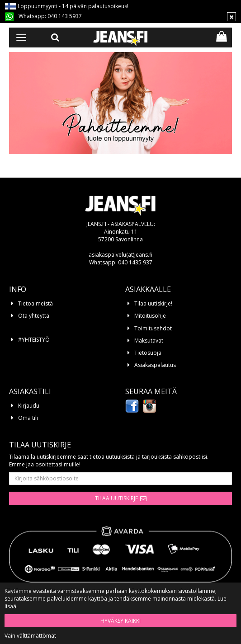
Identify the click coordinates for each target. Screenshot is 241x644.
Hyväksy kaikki (120, 621)
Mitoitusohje (150, 316)
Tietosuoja (148, 353)
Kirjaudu (29, 406)
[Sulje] (232, 17)
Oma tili (28, 418)
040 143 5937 (65, 16)
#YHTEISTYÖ (34, 340)
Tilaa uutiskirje (116, 498)
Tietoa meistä (35, 303)
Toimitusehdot (153, 328)
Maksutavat (149, 341)
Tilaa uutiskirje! (153, 303)
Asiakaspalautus (155, 365)
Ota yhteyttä (34, 316)
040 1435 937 (135, 262)
